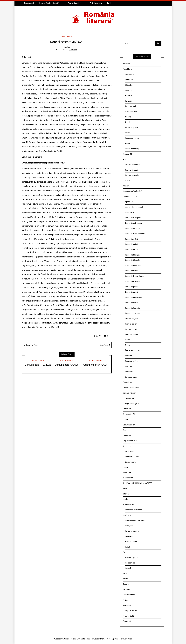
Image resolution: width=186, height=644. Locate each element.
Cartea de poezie (132, 287)
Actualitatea (127, 69)
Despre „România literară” (49, 3)
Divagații (129, 90)
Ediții (109, 3)
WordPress (127, 639)
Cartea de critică (132, 239)
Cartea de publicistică (134, 297)
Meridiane (127, 515)
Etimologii (127, 435)
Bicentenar (129, 451)
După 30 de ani (131, 611)
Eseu (124, 430)
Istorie (125, 499)
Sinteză (125, 600)
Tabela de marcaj (132, 149)
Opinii (127, 122)
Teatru (128, 181)
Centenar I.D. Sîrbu (133, 457)
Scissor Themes (100, 639)
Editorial (128, 96)
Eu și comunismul (130, 441)
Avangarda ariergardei (134, 207)
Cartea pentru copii (133, 313)
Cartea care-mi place (133, 218)
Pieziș (127, 133)
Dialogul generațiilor (131, 403)
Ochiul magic (67, 37)
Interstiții (129, 101)
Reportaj (126, 584)
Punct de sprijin (131, 361)
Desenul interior (131, 334)
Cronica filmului (131, 170)
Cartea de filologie (132, 255)
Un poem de (130, 563)
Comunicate (127, 382)
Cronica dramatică (132, 165)
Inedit (125, 488)
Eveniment (127, 446)
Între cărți (129, 356)
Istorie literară (128, 504)
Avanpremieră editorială (132, 191)
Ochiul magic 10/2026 (67, 365)
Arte (124, 159)
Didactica (129, 85)
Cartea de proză (131, 292)
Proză (125, 573)
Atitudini (126, 186)
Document (127, 409)
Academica (127, 64)
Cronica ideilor (131, 324)
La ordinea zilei (131, 112)
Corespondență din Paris (135, 520)
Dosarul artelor (129, 425)
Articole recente (96, 3)
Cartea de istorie (132, 271)
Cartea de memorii (133, 281)
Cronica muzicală (132, 175)
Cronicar (67, 47)
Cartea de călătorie (133, 228)
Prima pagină (29, 3)
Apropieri (129, 202)
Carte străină (130, 212)
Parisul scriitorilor (132, 531)
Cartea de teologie (132, 308)
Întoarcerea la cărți (133, 350)
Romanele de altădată (134, 510)
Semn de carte (131, 377)
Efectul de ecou (131, 542)
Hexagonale (130, 526)
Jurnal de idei (130, 106)
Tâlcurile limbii (128, 616)
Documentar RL (129, 414)
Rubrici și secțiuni (74, 3)
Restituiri (126, 589)
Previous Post (32, 345)
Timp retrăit (127, 621)
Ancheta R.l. (127, 154)
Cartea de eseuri (132, 250)
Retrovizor (129, 372)
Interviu (126, 494)
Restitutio (129, 366)
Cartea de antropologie (134, 223)
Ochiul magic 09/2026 (96, 365)
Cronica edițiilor (131, 319)
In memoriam (128, 478)
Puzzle (128, 143)
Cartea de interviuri (133, 265)
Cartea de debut (132, 244)
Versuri (128, 568)
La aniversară (130, 462)
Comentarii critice (130, 196)
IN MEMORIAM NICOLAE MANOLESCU (138, 483)
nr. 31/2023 (73, 50)
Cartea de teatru (132, 303)
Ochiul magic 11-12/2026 (38, 365)
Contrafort (129, 80)
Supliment (127, 605)
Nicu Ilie (67, 639)
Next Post (104, 345)
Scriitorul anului (129, 595)
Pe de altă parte (131, 127)
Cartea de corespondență (135, 234)
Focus (127, 345)
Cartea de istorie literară (135, 276)
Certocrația (130, 74)
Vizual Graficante (78, 639)
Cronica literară (131, 329)
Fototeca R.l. (128, 473)
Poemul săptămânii (133, 557)
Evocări (126, 467)
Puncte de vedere (132, 138)
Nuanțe (128, 117)
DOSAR (125, 419)
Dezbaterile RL (128, 398)
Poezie (125, 552)
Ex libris (128, 340)
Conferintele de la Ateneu (133, 388)
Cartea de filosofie (132, 260)
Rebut (127, 547)
